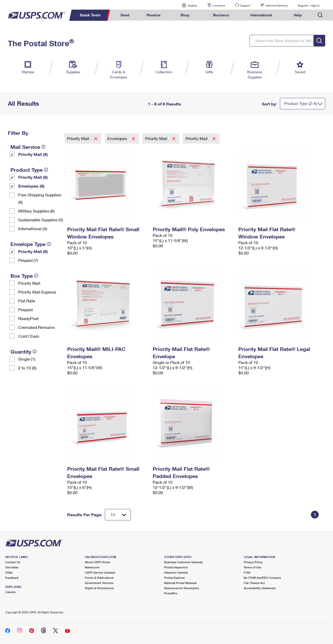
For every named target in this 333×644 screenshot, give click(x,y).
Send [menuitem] (125, 15)
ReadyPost (28, 318)
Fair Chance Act (254, 583)
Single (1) (27, 359)
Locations (219, 5)
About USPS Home (97, 562)
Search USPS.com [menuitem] (320, 15)
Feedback (12, 578)
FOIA (247, 572)
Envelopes (118, 138)
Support (245, 5)
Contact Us (13, 562)
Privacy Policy (253, 562)
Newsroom (92, 567)
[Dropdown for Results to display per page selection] (118, 515)
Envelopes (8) (31, 186)
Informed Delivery (277, 5)
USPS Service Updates (100, 572)
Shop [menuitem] (185, 15)
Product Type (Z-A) (301, 103)
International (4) (33, 228)
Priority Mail (29, 283)
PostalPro (171, 593)
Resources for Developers (182, 588)
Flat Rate (27, 301)
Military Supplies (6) (36, 211)
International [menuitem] (261, 15)
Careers (10, 592)
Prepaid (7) (28, 260)
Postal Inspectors (176, 567)
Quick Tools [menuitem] (90, 15)
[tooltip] (43, 147)
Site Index (12, 567)
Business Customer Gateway (184, 562)
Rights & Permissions (99, 588)
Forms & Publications (99, 578)
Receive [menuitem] (154, 15)
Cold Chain (29, 336)
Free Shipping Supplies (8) (40, 198)
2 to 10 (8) (27, 368)
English (187, 5)
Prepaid (25, 310)
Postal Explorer (175, 578)
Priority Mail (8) (33, 154)
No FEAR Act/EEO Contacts (262, 578)
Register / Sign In (309, 5)
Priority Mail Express (37, 292)
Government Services (99, 583)
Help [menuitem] (298, 15)
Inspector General (176, 572)
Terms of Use (252, 567)
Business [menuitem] (221, 15)
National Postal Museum (181, 583)
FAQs (9, 572)
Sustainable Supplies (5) (41, 220)
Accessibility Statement (260, 588)
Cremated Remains (36, 327)
